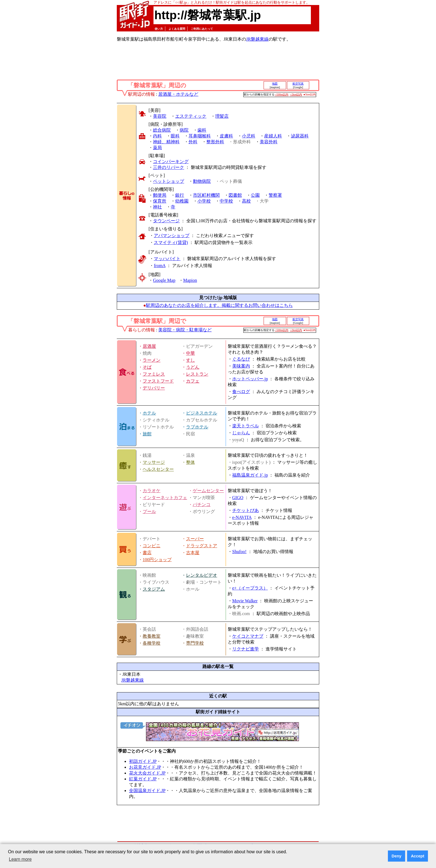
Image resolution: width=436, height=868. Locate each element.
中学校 (226, 201)
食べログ (241, 392)
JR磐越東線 (257, 39)
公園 (255, 195)
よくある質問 (177, 29)
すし (190, 360)
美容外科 (269, 142)
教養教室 (152, 636)
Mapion (190, 280)
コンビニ (152, 546)
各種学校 (152, 643)
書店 (147, 553)
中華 (190, 353)
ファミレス (154, 374)
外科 (193, 142)
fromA (160, 266)
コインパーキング (171, 161)
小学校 (204, 201)
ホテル (149, 413)
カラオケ (152, 491)
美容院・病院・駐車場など (185, 330)
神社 (157, 207)
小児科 (249, 136)
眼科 (175, 136)
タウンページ (166, 221)
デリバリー (154, 388)
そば (147, 367)
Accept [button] (418, 856)
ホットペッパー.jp (250, 379)
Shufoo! (239, 552)
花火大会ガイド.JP (147, 773)
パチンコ (202, 505)
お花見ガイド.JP (145, 767)
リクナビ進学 (246, 649)
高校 (246, 201)
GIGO (238, 498)
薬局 (157, 148)
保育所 (160, 201)
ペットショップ (169, 181)
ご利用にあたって (202, 29)
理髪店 (222, 116)
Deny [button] (396, 856)
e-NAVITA (242, 517)
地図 (275, 84)
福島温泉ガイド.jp (250, 475)
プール (149, 511)
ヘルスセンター (158, 469)
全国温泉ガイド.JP (147, 791)
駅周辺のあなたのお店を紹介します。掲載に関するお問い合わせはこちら (219, 305)
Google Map (164, 280)
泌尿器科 (300, 136)
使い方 (159, 29)
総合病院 (162, 130)
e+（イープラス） (250, 588)
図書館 (235, 195)
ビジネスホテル (202, 413)
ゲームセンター (208, 491)
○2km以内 (296, 94)
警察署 (275, 195)
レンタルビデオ (202, 575)
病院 (184, 130)
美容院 (160, 116)
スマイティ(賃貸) (171, 242)
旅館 (147, 434)
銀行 (180, 195)
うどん (193, 367)
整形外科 (215, 142)
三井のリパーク (169, 167)
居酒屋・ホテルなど (178, 94)
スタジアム (154, 589)
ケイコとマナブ (248, 636)
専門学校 (195, 643)
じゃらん (241, 433)
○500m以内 (282, 94)
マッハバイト (167, 259)
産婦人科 (273, 136)
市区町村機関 (206, 195)
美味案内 (241, 366)
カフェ (193, 381)
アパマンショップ (172, 236)
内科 (157, 136)
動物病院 (202, 181)
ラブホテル (197, 427)
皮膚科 (226, 136)
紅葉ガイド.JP (143, 779)
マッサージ (154, 462)
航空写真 (298, 84)
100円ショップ (157, 560)
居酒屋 (149, 346)
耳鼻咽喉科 (200, 136)
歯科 (202, 130)
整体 (190, 462)
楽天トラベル (246, 426)
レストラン (197, 374)
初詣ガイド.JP (143, 761)
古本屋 (193, 553)
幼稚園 (182, 201)
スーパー (195, 539)
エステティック (191, 116)
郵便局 (160, 195)
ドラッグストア (202, 546)
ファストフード (158, 381)
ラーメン (152, 360)
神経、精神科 (166, 142)
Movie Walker (245, 601)
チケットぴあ (246, 510)
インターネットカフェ (165, 498)
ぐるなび (241, 359)
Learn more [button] (20, 859)
